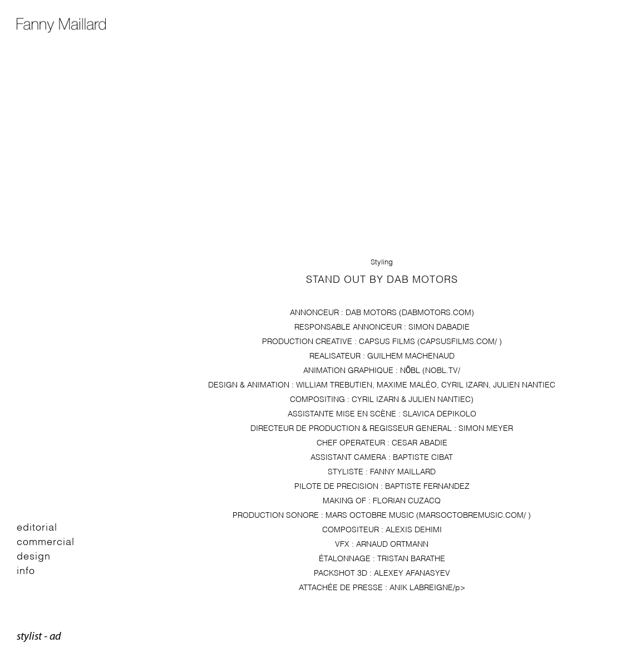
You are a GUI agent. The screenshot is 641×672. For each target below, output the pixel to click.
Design (34, 555)
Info (26, 569)
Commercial (46, 540)
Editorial (37, 526)
